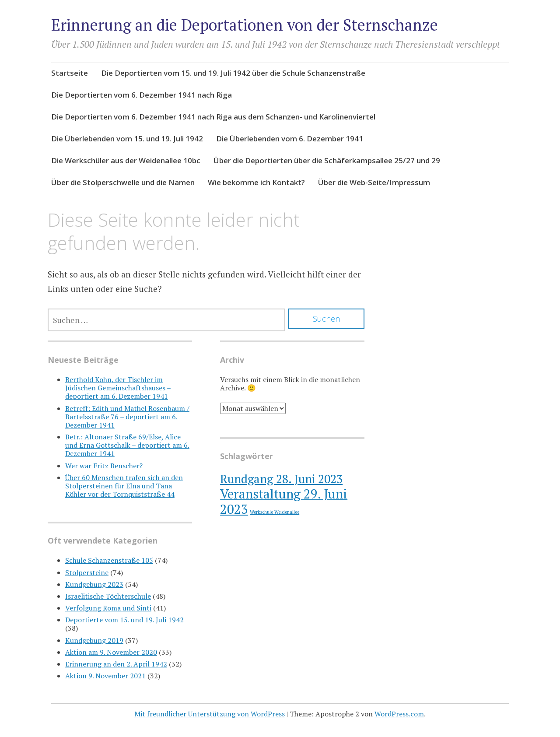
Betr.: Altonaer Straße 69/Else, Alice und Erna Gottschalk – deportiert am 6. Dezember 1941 (127, 445)
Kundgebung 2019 (94, 640)
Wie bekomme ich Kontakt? (256, 182)
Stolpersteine (87, 572)
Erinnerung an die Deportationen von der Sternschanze (245, 25)
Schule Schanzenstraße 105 (109, 560)
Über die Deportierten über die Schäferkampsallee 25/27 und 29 (327, 160)
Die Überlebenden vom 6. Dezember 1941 (290, 139)
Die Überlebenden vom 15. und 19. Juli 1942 (127, 139)
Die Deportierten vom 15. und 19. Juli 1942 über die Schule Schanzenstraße (233, 73)
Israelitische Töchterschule (108, 596)
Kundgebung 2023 (94, 584)
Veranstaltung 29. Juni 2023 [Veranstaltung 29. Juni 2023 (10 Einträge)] (284, 501)
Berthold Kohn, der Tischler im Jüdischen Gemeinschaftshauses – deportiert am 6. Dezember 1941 (118, 388)
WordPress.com (399, 714)
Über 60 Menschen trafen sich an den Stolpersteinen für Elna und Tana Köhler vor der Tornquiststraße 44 (124, 486)
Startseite (70, 73)
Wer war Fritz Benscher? (104, 466)
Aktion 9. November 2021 (105, 676)
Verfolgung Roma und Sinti (108, 608)
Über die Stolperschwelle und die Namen (123, 182)
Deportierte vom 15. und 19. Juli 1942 (124, 620)
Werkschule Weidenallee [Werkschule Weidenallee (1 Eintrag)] (275, 512)
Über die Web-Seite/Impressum (374, 182)
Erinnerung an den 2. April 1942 (116, 664)
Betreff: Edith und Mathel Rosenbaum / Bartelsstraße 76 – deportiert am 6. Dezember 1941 (127, 417)
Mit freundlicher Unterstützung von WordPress (210, 714)
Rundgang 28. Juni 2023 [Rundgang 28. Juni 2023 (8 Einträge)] (281, 479)
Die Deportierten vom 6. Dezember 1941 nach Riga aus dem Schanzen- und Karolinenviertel (213, 117)
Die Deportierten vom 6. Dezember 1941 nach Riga (142, 95)
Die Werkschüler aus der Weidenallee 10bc (126, 160)
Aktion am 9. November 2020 (111, 652)
